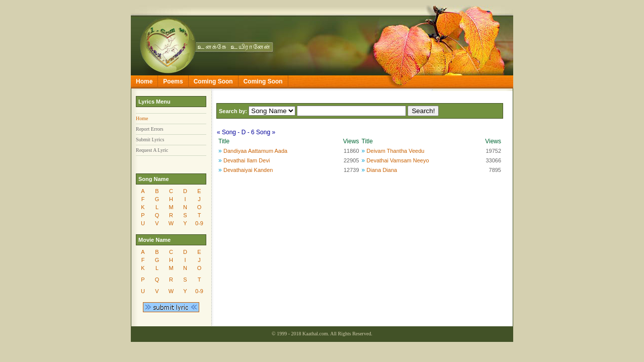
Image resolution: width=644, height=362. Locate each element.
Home (144, 81)
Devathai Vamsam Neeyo (398, 160)
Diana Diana (382, 170)
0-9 (199, 223)
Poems (173, 81)
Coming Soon (213, 81)
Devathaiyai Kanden (248, 170)
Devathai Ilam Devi (247, 160)
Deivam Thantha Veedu (396, 151)
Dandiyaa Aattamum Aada (255, 151)
